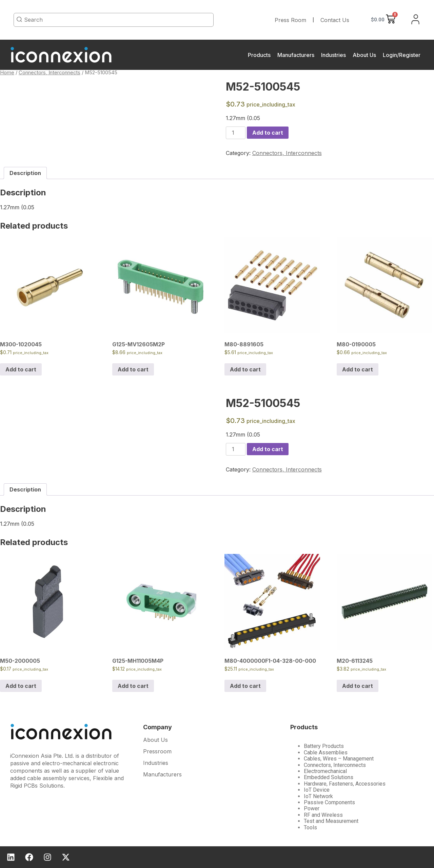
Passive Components (329, 802)
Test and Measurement (331, 821)
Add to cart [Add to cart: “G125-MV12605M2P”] (133, 369)
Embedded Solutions (329, 777)
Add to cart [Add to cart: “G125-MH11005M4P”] (133, 686)
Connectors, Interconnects (50, 73)
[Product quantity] (236, 133)
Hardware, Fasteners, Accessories (345, 784)
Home (7, 73)
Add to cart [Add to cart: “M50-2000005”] (21, 686)
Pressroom (157, 752)
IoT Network (318, 796)
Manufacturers (296, 55)
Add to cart (268, 133)
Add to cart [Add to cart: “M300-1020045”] (21, 369)
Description (25, 173)
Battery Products (324, 746)
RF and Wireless (323, 815)
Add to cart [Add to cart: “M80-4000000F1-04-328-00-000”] (245, 686)
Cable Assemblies (326, 753)
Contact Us (335, 20)
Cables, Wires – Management (339, 759)
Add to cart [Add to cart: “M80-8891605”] (245, 369)
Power (312, 808)
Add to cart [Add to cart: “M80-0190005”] (358, 369)
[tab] (25, 173)
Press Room (290, 20)
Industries (333, 55)
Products (259, 55)
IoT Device (317, 790)
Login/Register (402, 55)
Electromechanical (325, 771)
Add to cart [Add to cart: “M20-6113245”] (358, 686)
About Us (364, 55)
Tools (310, 827)
